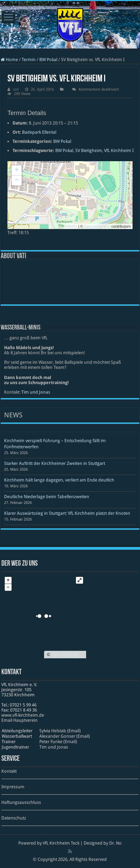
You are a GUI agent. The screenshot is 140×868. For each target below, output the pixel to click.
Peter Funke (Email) (58, 742)
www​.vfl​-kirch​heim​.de (23, 715)
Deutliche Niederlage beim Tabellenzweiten (47, 497)
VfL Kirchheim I (119, 150)
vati (16, 89)
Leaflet (72, 226)
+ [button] (17, 170)
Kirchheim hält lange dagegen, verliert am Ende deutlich (59, 480)
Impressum (13, 787)
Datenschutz (14, 818)
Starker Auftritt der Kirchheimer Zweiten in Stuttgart (55, 463)
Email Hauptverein (19, 720)
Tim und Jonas (36, 392)
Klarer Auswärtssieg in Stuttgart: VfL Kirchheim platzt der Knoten (67, 513)
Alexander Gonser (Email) (65, 736)
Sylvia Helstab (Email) (60, 731)
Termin (29, 60)
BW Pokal (48, 60)
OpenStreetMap (97, 226)
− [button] (17, 181)
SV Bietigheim (89, 150)
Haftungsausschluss (21, 802)
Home (9, 60)
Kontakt (9, 771)
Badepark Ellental (39, 132)
